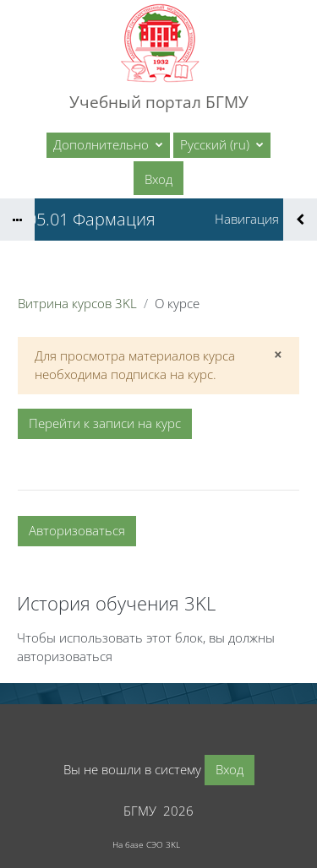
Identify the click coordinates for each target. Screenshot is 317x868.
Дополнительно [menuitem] (103, 144)
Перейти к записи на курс (105, 423)
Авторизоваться (77, 530)
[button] (222, 145)
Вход (158, 179)
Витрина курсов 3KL (77, 303)
